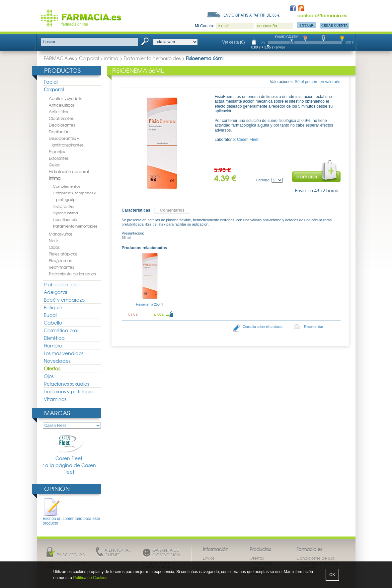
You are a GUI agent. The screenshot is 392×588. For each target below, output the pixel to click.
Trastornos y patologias (70, 391)
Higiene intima (65, 213)
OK (332, 575)
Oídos (54, 247)
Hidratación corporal (69, 171)
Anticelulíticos (62, 105)
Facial (51, 82)
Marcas (57, 413)
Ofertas (52, 368)
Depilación (59, 132)
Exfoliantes (59, 158)
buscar (49, 42)
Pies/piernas (60, 260)
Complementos (66, 186)
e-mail (223, 26)
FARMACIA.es (59, 58)
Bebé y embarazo (64, 300)
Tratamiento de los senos (72, 274)
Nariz (53, 241)
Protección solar (62, 284)
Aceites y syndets (65, 98)
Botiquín (53, 307)
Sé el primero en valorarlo (317, 82)
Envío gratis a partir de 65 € (252, 15)
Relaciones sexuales (66, 384)
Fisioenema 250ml (150, 304)
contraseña (267, 26)
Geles (54, 165)
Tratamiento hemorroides (152, 58)
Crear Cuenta (335, 25)
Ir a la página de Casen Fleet (69, 469)
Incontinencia (65, 219)
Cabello (53, 323)
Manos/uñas (61, 234)
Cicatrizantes (61, 118)
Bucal (50, 315)
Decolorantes (62, 125)
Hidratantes (63, 206)
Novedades (57, 361)
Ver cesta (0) (234, 42)
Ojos (49, 376)
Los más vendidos (64, 353)
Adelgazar (56, 292)
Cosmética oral (61, 330)
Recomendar (314, 327)
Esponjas (57, 151)
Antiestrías (58, 112)
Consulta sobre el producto (263, 327)
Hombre (53, 345)
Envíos (209, 558)
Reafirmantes (61, 267)
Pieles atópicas (63, 254)
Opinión (57, 489)
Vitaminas (55, 399)
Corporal (89, 58)
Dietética (54, 338)
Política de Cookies (90, 578)
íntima (111, 58)
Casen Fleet (69, 447)
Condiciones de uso (315, 558)
